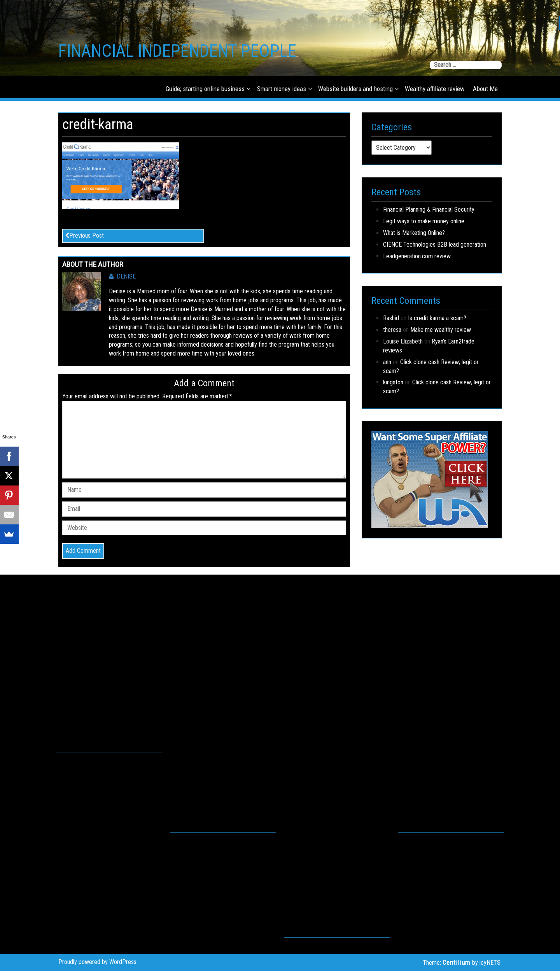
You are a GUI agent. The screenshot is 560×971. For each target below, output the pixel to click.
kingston (393, 382)
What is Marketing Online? (414, 233)
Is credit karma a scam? (437, 318)
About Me (485, 89)
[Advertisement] (109, 671)
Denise (122, 276)
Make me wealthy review (441, 330)
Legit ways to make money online (424, 221)
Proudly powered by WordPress (97, 962)
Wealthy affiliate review (435, 89)
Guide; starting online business (205, 89)
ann (387, 362)
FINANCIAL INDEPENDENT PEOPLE (177, 51)
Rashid (391, 318)
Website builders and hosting (355, 89)
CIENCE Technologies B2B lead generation (435, 245)
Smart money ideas (282, 89)
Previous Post (84, 236)
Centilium (456, 962)
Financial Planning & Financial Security (429, 209)
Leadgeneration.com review (417, 256)
